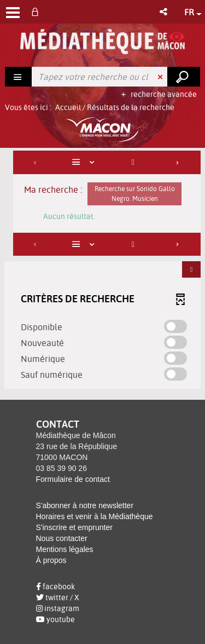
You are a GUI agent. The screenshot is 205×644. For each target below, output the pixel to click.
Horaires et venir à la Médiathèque (95, 516)
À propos (51, 560)
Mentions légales (65, 549)
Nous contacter (62, 538)
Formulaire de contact (73, 479)
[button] (164, 12)
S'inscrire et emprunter (74, 527)
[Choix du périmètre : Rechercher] (19, 77)
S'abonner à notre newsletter (85, 505)
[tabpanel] (102, 271)
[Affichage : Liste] (85, 162)
